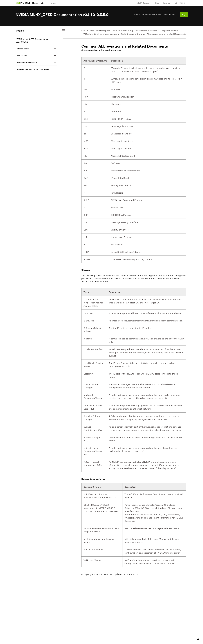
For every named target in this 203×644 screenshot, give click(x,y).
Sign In (182, 3)
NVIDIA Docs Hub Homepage (96, 31)
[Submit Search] (184, 15)
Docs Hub (38, 3)
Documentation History (26, 62)
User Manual (22, 56)
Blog (157, 3)
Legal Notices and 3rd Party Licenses (32, 69)
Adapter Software (169, 31)
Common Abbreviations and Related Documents (162, 34)
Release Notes (140, 528)
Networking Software (147, 31)
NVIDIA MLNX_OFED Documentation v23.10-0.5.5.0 (108, 34)
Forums (166, 3)
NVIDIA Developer (144, 3)
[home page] (23, 3)
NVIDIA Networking (123, 31)
